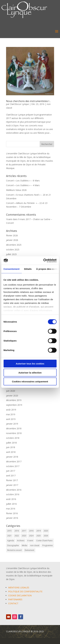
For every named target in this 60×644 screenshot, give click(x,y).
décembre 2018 (14, 428)
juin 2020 (11, 391)
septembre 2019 (14, 405)
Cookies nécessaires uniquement (30, 381)
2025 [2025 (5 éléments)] (39, 536)
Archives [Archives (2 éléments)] (21, 541)
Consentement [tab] (11, 269)
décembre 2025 (14, 245)
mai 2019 (11, 414)
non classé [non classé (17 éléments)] (35, 545)
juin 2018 (11, 447)
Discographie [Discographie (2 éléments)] (13, 545)
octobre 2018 (13, 438)
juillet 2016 (11, 504)
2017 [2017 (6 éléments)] (24, 531)
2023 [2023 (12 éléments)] (24, 536)
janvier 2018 (12, 457)
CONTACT (13, 603)
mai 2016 (11, 509)
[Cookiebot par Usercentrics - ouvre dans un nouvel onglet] (43, 260)
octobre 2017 (13, 466)
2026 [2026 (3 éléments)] (46, 536)
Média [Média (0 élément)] (25, 545)
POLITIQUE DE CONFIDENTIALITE (25, 591)
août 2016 (11, 499)
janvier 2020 (12, 396)
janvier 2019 (12, 424)
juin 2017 (11, 471)
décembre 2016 (14, 490)
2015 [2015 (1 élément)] (9, 531)
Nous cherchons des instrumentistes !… (28, 101)
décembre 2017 (14, 461)
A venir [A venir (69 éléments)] (30, 541)
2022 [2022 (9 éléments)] (17, 536)
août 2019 (11, 410)
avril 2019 (11, 419)
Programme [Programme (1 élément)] (48, 545)
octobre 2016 (13, 494)
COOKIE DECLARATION (20, 595)
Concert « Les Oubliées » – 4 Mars (23, 185)
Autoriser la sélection (30, 372)
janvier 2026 (12, 240)
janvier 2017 (12, 485)
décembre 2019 (14, 400)
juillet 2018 (11, 443)
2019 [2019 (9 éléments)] (39, 531)
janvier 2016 (12, 518)
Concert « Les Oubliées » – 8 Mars (23, 181)
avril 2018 (11, 452)
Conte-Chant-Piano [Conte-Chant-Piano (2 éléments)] (44, 541)
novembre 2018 (14, 433)
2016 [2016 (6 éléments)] (17, 531)
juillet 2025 (11, 254)
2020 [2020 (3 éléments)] (46, 531)
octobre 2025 (13, 250)
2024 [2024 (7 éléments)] (31, 536)
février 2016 (12, 513)
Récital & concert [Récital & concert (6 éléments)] (15, 550)
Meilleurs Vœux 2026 (16, 190)
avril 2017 (11, 476)
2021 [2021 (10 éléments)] (9, 536)
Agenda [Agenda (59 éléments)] (11, 541)
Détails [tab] (28, 269)
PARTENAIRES (15, 599)
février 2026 (12, 235)
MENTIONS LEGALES (19, 587)
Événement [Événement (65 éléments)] (29, 550)
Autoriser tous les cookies (30, 364)
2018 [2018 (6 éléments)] (31, 531)
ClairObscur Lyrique (19, 104)
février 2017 (12, 480)
